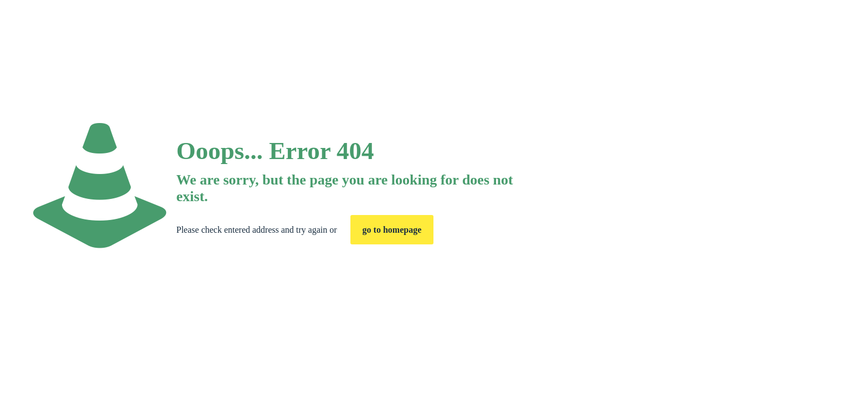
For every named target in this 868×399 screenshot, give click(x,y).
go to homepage (392, 230)
